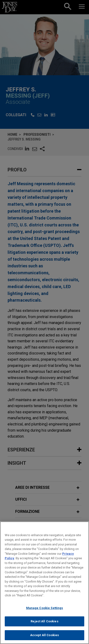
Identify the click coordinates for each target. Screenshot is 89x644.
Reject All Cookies (44, 626)
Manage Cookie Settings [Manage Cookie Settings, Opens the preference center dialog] (45, 612)
